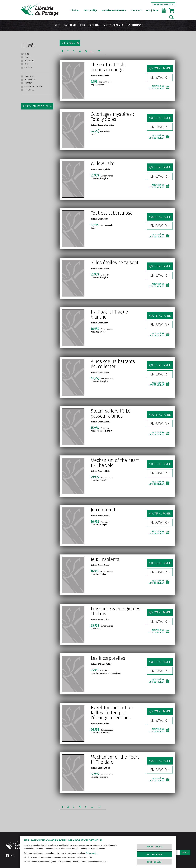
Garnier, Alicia (104, 169)
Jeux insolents (105, 559)
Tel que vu (28, 90)
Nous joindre (152, 10)
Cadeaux (94, 25)
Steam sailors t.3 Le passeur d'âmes (111, 413)
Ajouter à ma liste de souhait (156, 87)
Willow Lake (103, 163)
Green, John (103, 219)
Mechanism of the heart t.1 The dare (115, 759)
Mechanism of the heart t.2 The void (115, 463)
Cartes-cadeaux (113, 25)
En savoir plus (92, 853)
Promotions (136, 10)
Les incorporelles (108, 658)
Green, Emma (103, 268)
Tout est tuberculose (112, 213)
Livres (56, 25)
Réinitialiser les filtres (36, 106)
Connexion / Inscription (163, 5)
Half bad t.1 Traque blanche (109, 314)
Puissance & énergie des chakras (115, 611)
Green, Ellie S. (104, 422)
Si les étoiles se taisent (115, 262)
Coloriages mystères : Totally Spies (112, 117)
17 (99, 51)
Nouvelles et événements (114, 10)
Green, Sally (103, 323)
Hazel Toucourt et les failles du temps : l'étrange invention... (112, 713)
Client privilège (90, 10)
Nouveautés (28, 80)
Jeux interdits (104, 510)
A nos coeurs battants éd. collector (113, 364)
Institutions (135, 25)
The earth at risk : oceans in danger (108, 67)
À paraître (28, 76)
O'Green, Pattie (105, 664)
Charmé (26, 83)
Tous (25, 54)
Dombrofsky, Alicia (106, 125)
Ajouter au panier (160, 68)
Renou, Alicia (104, 620)
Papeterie (70, 25)
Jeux (82, 25)
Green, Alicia (68, 43)
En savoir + (160, 77)
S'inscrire (185, 852)
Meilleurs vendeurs (32, 86)
